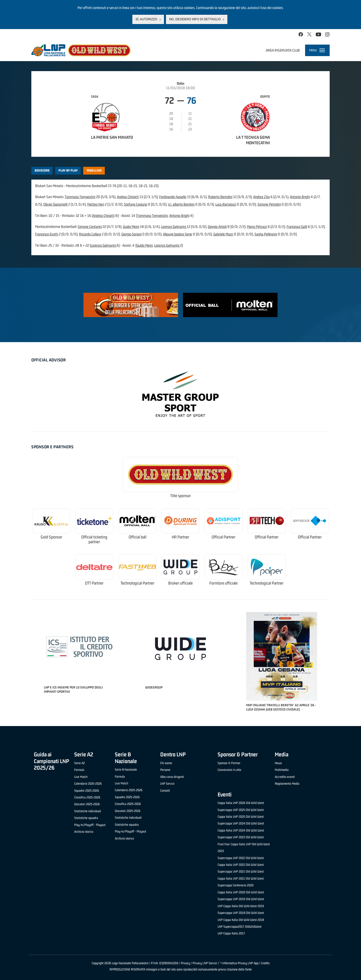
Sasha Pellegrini (266, 234)
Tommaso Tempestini (80, 197)
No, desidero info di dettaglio (195, 19)
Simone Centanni (90, 227)
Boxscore (42, 170)
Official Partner (223, 537)
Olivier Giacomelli (55, 204)
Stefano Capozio (136, 204)
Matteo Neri (96, 204)
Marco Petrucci (257, 227)
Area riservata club (283, 50)
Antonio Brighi (300, 197)
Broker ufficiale (180, 583)
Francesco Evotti (47, 234)
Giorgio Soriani (131, 234)
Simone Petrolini (269, 204)
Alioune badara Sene (177, 234)
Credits (265, 963)
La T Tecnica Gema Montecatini (253, 140)
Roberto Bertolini (220, 197)
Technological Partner (138, 583)
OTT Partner (94, 583)
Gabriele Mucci (223, 234)
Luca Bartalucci (226, 204)
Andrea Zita (261, 197)
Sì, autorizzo (146, 19)
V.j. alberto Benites (181, 204)
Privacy (185, 963)
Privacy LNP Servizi (205, 963)
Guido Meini (131, 227)
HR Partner (180, 537)
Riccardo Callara (90, 234)
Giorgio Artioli (217, 227)
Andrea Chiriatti (128, 197)
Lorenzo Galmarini (174, 227)
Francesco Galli (297, 227)
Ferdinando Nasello (173, 197)
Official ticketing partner (94, 540)
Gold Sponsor (51, 537)
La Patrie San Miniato (112, 137)
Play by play (68, 170)
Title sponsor (180, 496)
